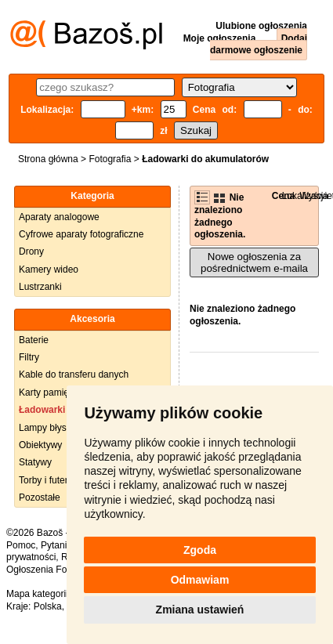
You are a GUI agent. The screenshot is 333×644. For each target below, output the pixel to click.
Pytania (56, 545)
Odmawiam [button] (200, 580)
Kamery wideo (49, 270)
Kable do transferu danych (74, 374)
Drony (31, 251)
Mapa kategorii (37, 594)
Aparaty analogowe (59, 217)
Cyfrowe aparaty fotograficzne (81, 234)
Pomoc (21, 545)
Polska (48, 606)
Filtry (29, 357)
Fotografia (110, 159)
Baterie (34, 340)
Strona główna (48, 159)
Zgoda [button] (200, 550)
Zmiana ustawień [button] (200, 610)
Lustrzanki (40, 287)
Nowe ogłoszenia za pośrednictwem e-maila (254, 262)
